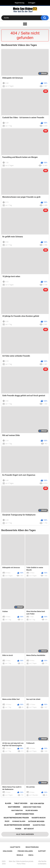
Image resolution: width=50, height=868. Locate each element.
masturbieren (14, 807)
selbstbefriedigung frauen (16, 818)
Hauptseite (15, 847)
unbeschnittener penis (32, 807)
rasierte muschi (39, 818)
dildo (7, 821)
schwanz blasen (19, 821)
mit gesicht (29, 829)
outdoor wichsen (36, 821)
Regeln (20, 855)
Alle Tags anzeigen (25, 834)
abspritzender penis (25, 814)
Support (42, 851)
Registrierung (20, 3)
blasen (8, 803)
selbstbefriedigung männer (17, 825)
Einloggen (32, 3)
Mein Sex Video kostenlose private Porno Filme (21, 863)
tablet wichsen (21, 803)
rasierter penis (39, 825)
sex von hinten (37, 803)
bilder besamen (32, 811)
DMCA (31, 855)
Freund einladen (25, 851)
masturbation (17, 811)
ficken (18, 829)
